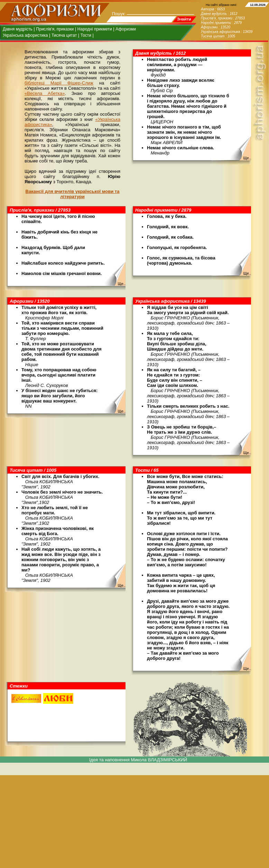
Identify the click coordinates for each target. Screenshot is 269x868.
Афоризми (126, 29)
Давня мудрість (18, 29)
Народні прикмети (95, 29)
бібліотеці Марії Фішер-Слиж (59, 83)
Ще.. (247, 158)
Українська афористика (25, 35)
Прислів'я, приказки (55, 29)
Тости (86, 35)
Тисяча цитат (64, 35)
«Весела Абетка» (45, 93)
